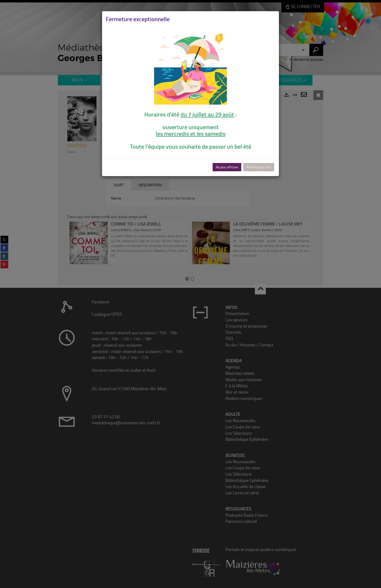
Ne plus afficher (227, 167)
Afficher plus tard (259, 167)
